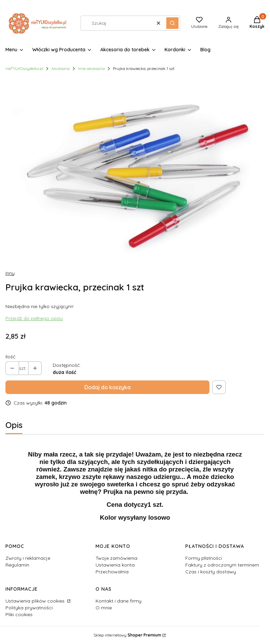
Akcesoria (61, 68)
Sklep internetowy (127, 635)
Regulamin (17, 565)
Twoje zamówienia (116, 558)
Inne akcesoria (91, 68)
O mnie (104, 608)
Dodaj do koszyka (107, 387)
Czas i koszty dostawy (211, 572)
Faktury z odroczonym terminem (222, 565)
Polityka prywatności (29, 608)
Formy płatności (204, 558)
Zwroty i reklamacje (28, 558)
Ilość (10, 357)
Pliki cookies (19, 614)
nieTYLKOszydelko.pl (24, 68)
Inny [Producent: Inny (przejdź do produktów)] (10, 273)
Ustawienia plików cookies (36, 601)
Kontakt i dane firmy (119, 601)
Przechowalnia (112, 572)
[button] (172, 23)
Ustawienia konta (115, 565)
